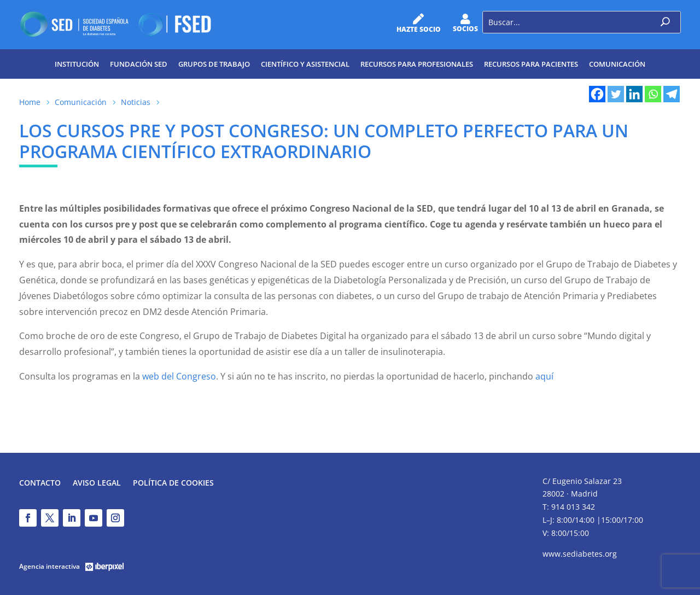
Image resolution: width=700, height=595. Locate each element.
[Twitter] (616, 94)
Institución (77, 64)
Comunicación (617, 64)
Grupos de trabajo (214, 64)
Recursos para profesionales (417, 64)
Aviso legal (97, 483)
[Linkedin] (634, 94)
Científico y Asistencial (305, 64)
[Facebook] (597, 94)
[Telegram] (672, 94)
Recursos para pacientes (531, 64)
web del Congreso (179, 376)
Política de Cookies (173, 483)
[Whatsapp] (653, 94)
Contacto (40, 483)
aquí (544, 376)
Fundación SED (139, 64)
